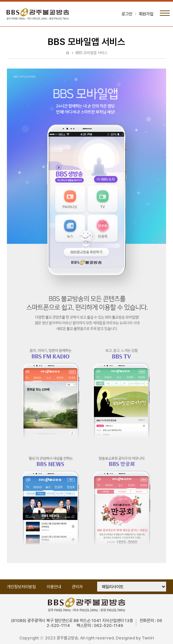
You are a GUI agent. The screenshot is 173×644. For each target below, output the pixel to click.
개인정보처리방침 (21, 587)
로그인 (127, 14)
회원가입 (146, 14)
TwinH (148, 638)
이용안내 (54, 587)
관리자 (77, 587)
